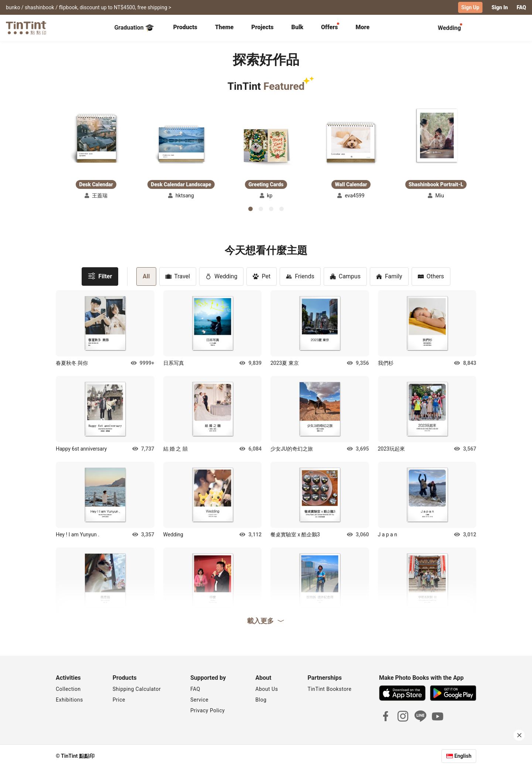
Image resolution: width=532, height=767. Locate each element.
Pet (262, 276)
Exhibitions (69, 699)
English (463, 756)
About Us (267, 689)
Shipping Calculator (137, 689)
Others (431, 276)
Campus (345, 276)
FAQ (521, 7)
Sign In (499, 7)
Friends (300, 276)
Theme (224, 27)
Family (389, 276)
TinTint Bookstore (329, 689)
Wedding (221, 276)
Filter (100, 276)
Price (119, 699)
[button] (96, 139)
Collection (68, 689)
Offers (329, 27)
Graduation (134, 27)
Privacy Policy (207, 710)
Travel (178, 276)
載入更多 (266, 620)
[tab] (185, 28)
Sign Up (470, 7)
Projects (262, 27)
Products (185, 27)
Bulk (298, 27)
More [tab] (363, 27)
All (146, 276)
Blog (261, 699)
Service (199, 699)
